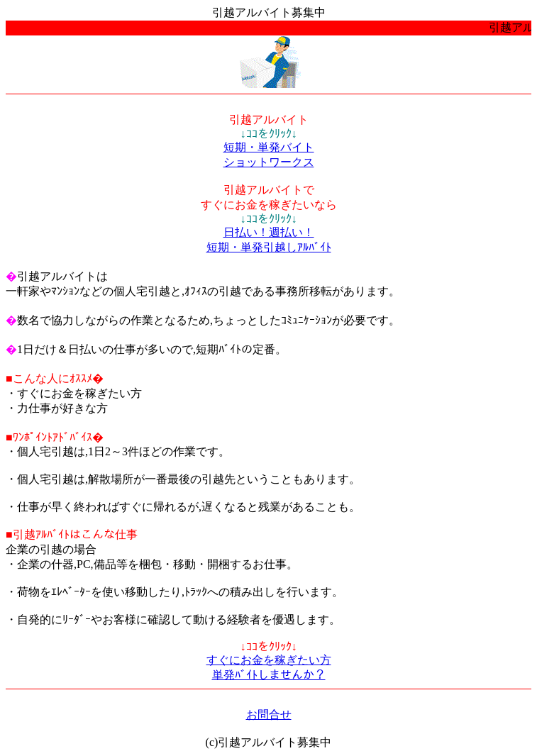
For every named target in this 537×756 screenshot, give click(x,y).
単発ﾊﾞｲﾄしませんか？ (269, 675)
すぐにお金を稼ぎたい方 (269, 660)
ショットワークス (269, 162)
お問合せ (269, 715)
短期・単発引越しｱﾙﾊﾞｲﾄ (269, 247)
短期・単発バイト (269, 147)
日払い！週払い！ (269, 232)
